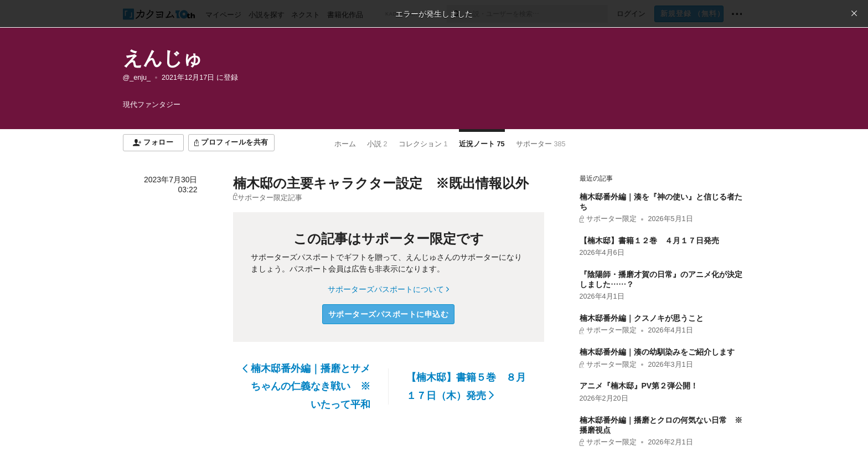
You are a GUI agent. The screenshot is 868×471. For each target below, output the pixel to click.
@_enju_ (137, 78)
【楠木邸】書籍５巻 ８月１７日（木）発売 (466, 386)
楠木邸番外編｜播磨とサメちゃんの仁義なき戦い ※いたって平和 (306, 386)
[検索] (456, 14)
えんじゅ (163, 58)
